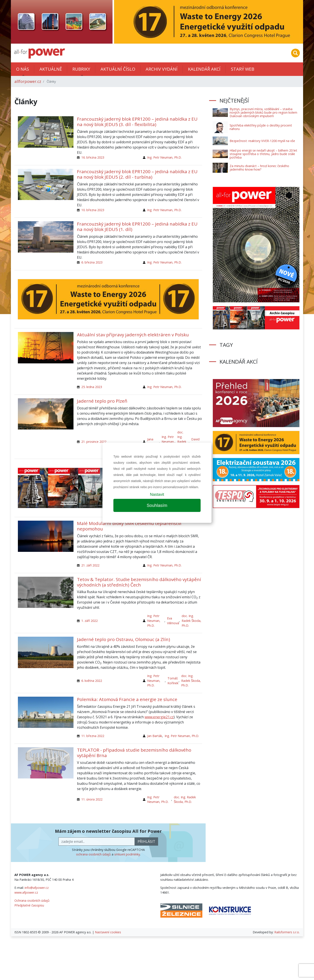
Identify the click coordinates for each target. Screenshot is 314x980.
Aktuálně (51, 69)
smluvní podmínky (127, 854)
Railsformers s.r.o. (287, 932)
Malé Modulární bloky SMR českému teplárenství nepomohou (129, 526)
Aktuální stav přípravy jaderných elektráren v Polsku (133, 335)
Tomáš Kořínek (173, 681)
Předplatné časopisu (29, 905)
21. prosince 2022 (94, 442)
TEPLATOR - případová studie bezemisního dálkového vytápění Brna (134, 753)
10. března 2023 (93, 210)
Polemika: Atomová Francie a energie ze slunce (127, 699)
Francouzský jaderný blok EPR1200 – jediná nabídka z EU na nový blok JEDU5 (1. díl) (137, 227)
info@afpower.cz (37, 888)
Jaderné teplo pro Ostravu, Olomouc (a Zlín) (124, 639)
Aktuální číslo (118, 69)
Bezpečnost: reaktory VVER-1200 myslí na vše (262, 141)
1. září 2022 (90, 621)
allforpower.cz (28, 81)
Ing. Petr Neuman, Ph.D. (164, 157)
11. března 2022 (93, 736)
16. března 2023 (93, 157)
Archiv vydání (162, 69)
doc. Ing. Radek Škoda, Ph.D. (182, 442)
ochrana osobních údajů (93, 854)
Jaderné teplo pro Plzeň (102, 401)
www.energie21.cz (159, 717)
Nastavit (157, 494)
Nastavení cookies (108, 932)
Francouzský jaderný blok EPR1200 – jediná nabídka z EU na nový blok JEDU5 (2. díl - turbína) (137, 174)
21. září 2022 (90, 565)
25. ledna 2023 (92, 387)
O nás (23, 69)
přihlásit (146, 841)
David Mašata (197, 442)
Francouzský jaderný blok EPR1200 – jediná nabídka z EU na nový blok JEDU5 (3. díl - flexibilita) (137, 122)
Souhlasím (157, 505)
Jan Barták (155, 736)
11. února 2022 (92, 799)
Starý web (243, 69)
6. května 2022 (92, 681)
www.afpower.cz (26, 892)
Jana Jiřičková (153, 442)
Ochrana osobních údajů (32, 900)
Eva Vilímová (173, 621)
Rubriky (81, 69)
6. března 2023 (92, 262)
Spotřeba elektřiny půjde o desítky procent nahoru (261, 127)
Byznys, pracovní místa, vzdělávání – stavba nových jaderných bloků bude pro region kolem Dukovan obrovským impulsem (263, 112)
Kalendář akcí (204, 69)
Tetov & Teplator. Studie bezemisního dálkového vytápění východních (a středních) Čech (139, 582)
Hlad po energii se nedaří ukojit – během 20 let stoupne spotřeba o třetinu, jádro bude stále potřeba (263, 154)
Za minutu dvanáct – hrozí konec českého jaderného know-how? (259, 168)
